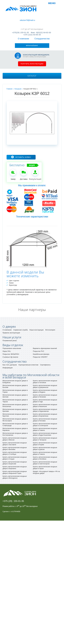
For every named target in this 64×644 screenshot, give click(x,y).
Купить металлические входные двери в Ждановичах (45, 396)
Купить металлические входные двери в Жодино (45, 376)
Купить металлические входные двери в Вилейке (15, 434)
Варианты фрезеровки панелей (45, 334)
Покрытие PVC (39, 337)
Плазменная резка (10, 326)
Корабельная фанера (41, 339)
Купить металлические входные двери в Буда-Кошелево (45, 419)
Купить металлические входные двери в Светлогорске (45, 448)
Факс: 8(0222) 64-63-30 (41, 30)
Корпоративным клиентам (28, 350)
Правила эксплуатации (11, 318)
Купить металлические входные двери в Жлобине (45, 443)
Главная (9, 74)
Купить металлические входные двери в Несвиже (45, 381)
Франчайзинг (39, 18)
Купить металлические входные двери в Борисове (15, 448)
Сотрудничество (24, 18)
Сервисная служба (21, 315)
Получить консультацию (32, 49)
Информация (8, 353)
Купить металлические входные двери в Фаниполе (45, 391)
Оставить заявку (23, 142)
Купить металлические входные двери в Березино (15, 453)
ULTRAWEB (16, 497)
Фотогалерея (50, 315)
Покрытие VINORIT (40, 342)
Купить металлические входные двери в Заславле (15, 429)
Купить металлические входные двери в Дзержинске (45, 372)
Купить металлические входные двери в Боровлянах (45, 400)
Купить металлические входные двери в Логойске (45, 367)
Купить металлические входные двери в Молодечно (15, 462)
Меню (52, 3)
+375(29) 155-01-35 (20, 30)
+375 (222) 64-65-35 (32, 32)
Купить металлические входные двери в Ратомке (45, 405)
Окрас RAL (7, 337)
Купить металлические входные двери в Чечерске (45, 424)
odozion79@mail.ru (13, 20)
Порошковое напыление (12, 334)
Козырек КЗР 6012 (30, 74)
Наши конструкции (36, 315)
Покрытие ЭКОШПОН (11, 339)
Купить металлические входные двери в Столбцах (15, 439)
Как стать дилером (10, 350)
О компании (9, 18)
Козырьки (18, 74)
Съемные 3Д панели (10, 342)
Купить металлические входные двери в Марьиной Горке (15, 458)
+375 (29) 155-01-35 (13, 486)
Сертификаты (45, 350)
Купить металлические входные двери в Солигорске (45, 410)
